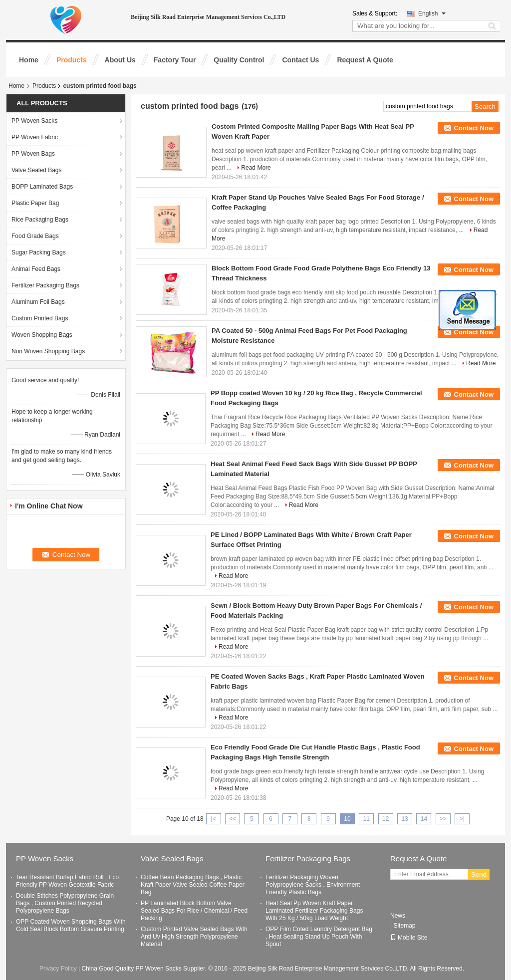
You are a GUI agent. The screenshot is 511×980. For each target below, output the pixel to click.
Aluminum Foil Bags (38, 302)
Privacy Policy (58, 969)
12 (385, 819)
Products (72, 60)
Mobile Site (409, 938)
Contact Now (474, 128)
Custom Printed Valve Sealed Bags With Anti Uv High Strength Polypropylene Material (194, 937)
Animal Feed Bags (36, 269)
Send (479, 874)
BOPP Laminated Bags (42, 187)
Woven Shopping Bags (42, 335)
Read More (256, 168)
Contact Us (300, 60)
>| (462, 819)
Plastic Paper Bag (35, 203)
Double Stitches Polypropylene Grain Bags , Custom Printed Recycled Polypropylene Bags (65, 903)
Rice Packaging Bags (40, 220)
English (432, 13)
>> (443, 819)
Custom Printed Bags (40, 318)
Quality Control (239, 60)
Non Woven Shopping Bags (48, 351)
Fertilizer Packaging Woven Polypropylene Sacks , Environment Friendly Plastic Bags (313, 885)
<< (233, 819)
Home (29, 60)
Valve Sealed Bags (37, 170)
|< (214, 819)
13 (404, 819)
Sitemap (404, 926)
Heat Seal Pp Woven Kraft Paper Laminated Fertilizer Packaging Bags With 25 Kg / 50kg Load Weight (314, 911)
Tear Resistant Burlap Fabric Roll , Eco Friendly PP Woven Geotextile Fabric (67, 881)
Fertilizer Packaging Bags (45, 285)
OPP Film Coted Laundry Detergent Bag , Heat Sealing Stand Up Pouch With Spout (319, 937)
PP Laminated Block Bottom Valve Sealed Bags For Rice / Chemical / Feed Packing (194, 911)
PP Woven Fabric (35, 137)
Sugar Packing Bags (39, 252)
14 (424, 819)
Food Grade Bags (35, 236)
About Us (120, 60)
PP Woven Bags (33, 154)
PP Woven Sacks (34, 121)
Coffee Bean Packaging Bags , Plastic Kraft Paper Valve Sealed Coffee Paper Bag (193, 885)
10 (347, 819)
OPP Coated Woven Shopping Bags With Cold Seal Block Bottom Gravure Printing (71, 925)
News (398, 916)
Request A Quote (365, 60)
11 (367, 819)
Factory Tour (175, 60)
